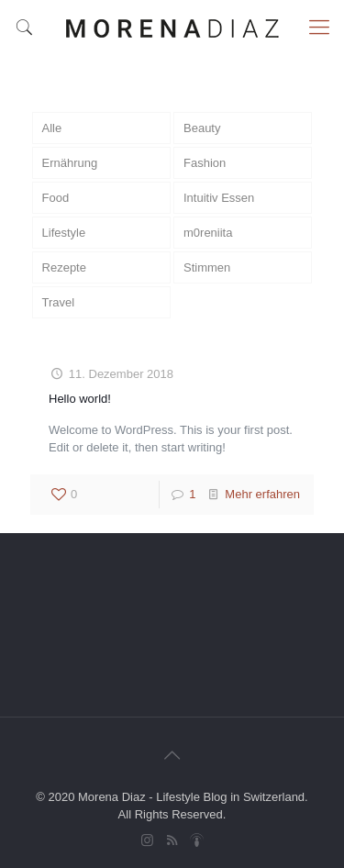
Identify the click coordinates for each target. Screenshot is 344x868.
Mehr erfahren (262, 494)
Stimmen (207, 267)
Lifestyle (64, 233)
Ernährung (70, 163)
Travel (59, 302)
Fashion (205, 163)
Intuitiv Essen (219, 198)
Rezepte (64, 267)
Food (56, 198)
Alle (52, 128)
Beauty (202, 128)
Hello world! (80, 399)
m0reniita (208, 233)
